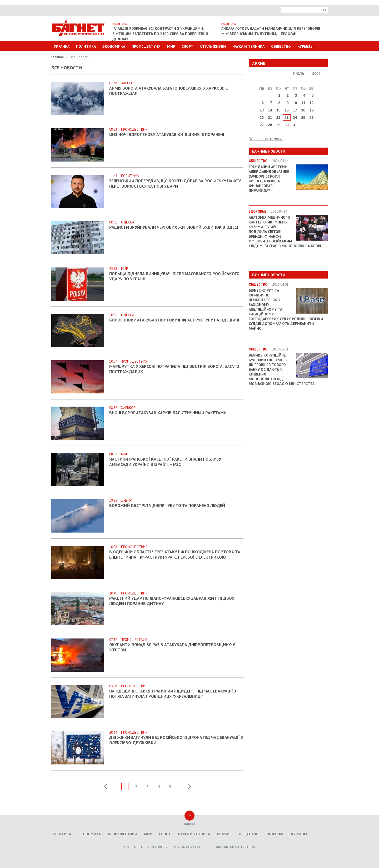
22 (278, 118)
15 (278, 110)
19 (312, 110)
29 (278, 125)
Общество (281, 46)
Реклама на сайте (188, 847)
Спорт (188, 46)
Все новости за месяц (266, 139)
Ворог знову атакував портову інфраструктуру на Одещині (174, 320)
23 (287, 118)
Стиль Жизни (213, 46)
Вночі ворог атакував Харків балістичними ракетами (168, 413)
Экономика (114, 46)
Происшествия (146, 46)
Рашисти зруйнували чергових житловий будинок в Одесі (174, 227)
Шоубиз (224, 834)
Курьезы (305, 46)
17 (295, 110)
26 (312, 118)
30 (287, 125)
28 (270, 125)
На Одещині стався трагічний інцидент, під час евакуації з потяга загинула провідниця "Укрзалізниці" (173, 694)
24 (295, 118)
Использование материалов (232, 847)
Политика (86, 46)
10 (295, 103)
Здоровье (275, 834)
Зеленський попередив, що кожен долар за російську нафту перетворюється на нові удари (175, 183)
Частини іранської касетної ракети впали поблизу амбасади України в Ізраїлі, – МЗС (165, 462)
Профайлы (133, 847)
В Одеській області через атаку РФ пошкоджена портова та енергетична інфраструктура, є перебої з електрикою (175, 554)
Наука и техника (248, 46)
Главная (58, 57)
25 (303, 118)
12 (312, 103)
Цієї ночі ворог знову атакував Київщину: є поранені (167, 134)
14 (270, 110)
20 (262, 118)
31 (295, 125)
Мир (171, 46)
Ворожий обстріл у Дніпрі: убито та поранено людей (167, 505)
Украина (62, 46)
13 (262, 110)
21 (270, 118)
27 (262, 125)
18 (303, 110)
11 (303, 103)
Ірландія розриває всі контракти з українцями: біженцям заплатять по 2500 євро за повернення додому (160, 34)
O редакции (158, 847)
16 (287, 110)
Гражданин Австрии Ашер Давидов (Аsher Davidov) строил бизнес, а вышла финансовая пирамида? (269, 179)
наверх (190, 824)
